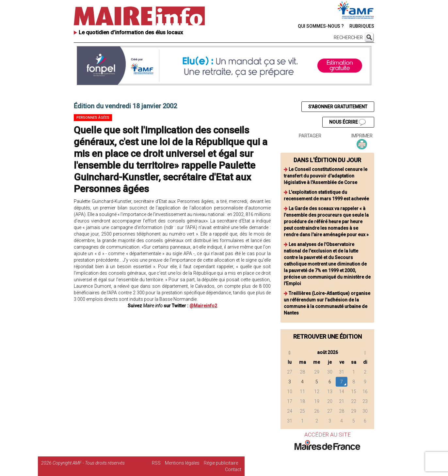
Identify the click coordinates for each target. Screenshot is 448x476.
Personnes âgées (93, 118)
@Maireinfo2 (203, 306)
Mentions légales (182, 463)
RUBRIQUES (362, 26)
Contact (233, 469)
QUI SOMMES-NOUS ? (321, 26)
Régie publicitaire (221, 463)
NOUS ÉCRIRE (347, 122)
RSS (156, 463)
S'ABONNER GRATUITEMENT (338, 107)
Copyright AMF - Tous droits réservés (89, 463)
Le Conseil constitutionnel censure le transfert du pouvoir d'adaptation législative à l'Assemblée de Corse (326, 176)
